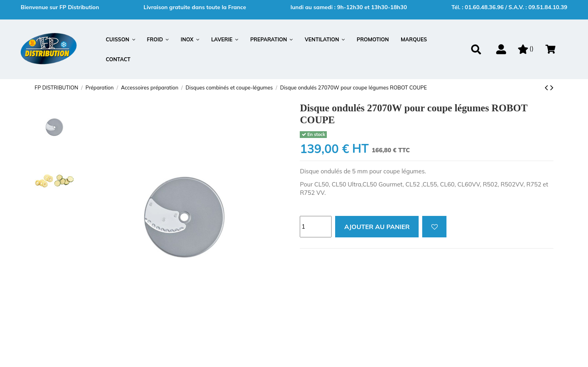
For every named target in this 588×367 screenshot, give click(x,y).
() (526, 48)
